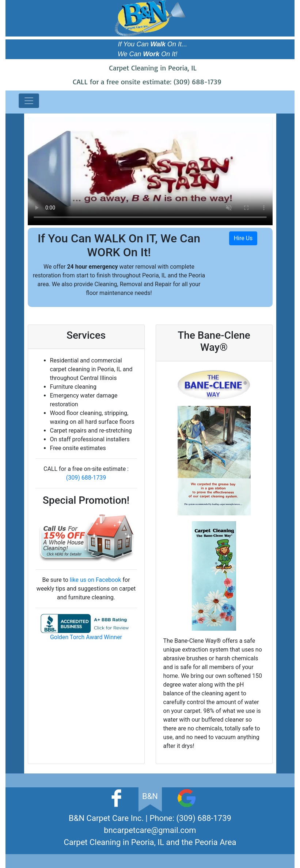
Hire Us (243, 238)
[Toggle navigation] (29, 101)
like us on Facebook (96, 580)
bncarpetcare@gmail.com (150, 830)
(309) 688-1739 (198, 82)
